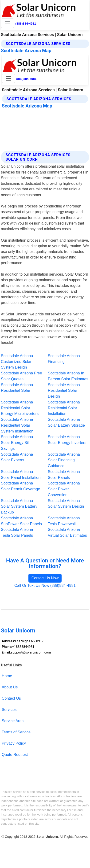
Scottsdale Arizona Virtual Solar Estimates (67, 532)
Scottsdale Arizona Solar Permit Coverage (21, 486)
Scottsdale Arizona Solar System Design (66, 504)
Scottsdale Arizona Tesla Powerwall (64, 521)
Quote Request (15, 754)
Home (7, 676)
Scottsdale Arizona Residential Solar (17, 388)
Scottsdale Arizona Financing (64, 359)
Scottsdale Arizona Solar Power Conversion (64, 489)
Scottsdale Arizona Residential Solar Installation (64, 408)
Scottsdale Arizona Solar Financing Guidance (64, 460)
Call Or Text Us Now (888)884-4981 (45, 585)
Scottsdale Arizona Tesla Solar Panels (17, 532)
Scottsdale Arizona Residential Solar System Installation (17, 425)
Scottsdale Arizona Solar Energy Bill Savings (17, 443)
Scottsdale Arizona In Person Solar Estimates (68, 376)
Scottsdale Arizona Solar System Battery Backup (19, 506)
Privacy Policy (14, 743)
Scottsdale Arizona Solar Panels (64, 475)
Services (9, 709)
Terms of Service (16, 732)
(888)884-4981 (26, 24)
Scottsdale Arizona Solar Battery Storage (67, 422)
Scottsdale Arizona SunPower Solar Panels (21, 521)
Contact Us (11, 698)
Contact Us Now (45, 578)
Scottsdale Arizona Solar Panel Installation (21, 475)
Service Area (13, 721)
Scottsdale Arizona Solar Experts (17, 457)
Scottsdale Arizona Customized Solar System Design (17, 362)
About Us (10, 687)
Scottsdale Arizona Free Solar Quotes (22, 376)
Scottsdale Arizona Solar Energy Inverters (67, 440)
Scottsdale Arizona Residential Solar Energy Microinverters (20, 408)
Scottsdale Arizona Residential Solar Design (64, 391)
